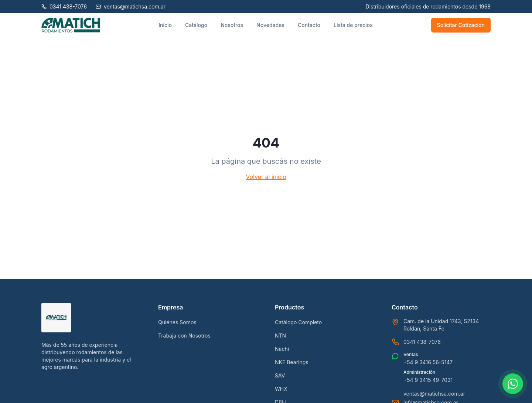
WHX (281, 389)
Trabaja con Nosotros (184, 336)
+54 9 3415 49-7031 (428, 380)
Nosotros (232, 25)
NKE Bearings (292, 362)
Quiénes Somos (177, 322)
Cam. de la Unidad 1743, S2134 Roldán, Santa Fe (441, 325)
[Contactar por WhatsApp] (513, 384)
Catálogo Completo (298, 322)
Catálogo (196, 25)
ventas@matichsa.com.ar (434, 394)
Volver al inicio (266, 177)
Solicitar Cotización (461, 25)
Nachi (282, 349)
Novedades (270, 25)
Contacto (309, 25)
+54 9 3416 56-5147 (428, 362)
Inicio (165, 25)
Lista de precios (353, 25)
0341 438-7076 (422, 342)
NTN (280, 336)
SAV (280, 375)
